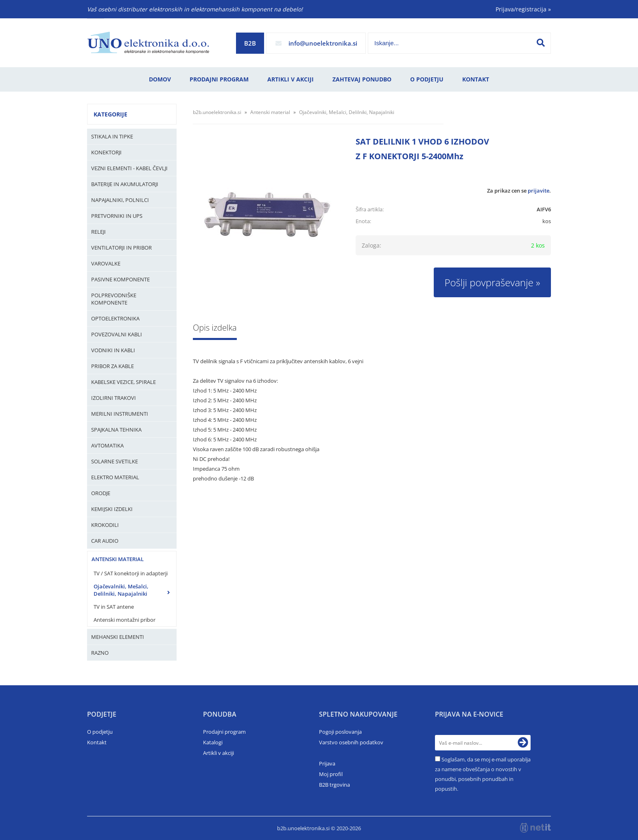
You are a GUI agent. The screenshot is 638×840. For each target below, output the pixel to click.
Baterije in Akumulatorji (125, 184)
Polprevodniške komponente (114, 299)
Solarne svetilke (115, 461)
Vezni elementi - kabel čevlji (129, 168)
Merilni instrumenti (120, 414)
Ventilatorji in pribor (121, 248)
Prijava (327, 763)
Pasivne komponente (120, 279)
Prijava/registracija (523, 9)
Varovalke (106, 263)
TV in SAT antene (114, 607)
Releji (98, 232)
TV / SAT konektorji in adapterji (131, 573)
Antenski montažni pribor (125, 620)
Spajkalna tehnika (116, 430)
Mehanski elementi (118, 637)
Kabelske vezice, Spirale (123, 382)
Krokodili (105, 525)
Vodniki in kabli (113, 350)
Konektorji (106, 152)
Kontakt (476, 79)
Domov (160, 79)
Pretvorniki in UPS (117, 216)
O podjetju (427, 79)
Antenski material (118, 559)
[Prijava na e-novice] (523, 743)
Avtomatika (107, 445)
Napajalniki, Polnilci (120, 200)
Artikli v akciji (291, 79)
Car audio (105, 541)
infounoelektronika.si (323, 43)
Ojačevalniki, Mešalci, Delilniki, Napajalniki (121, 590)
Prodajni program (219, 79)
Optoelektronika (115, 318)
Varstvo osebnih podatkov (351, 742)
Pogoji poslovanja (340, 732)
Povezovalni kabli (117, 334)
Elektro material (115, 477)
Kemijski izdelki (112, 509)
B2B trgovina (334, 785)
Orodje (101, 493)
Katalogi (213, 742)
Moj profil (331, 774)
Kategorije (110, 114)
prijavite (539, 191)
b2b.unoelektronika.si (217, 112)
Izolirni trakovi (114, 398)
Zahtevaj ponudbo (362, 79)
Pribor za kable (113, 366)
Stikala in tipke (112, 136)
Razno (100, 653)
